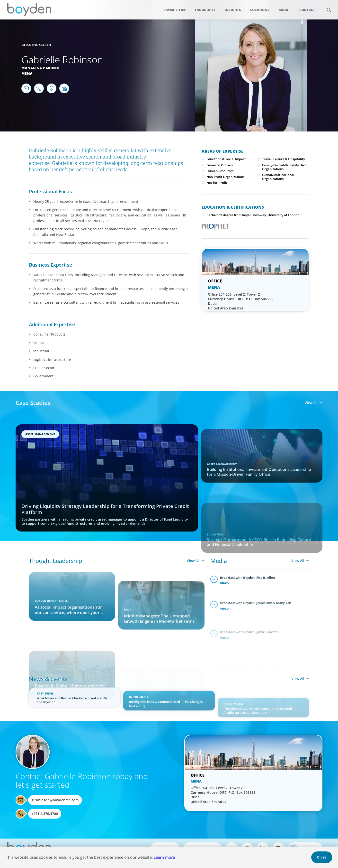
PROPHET (214, 225)
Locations (260, 10)
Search (326, 7)
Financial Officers (220, 165)
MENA (214, 287)
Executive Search (36, 45)
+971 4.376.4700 (45, 814)
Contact (307, 10)
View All (311, 403)
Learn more (164, 857)
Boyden (29, 10)
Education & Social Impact (226, 159)
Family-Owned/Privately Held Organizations (284, 167)
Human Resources (220, 171)
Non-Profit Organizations (225, 177)
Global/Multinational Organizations (278, 177)
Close (322, 857)
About (284, 10)
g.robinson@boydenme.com (55, 800)
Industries (205, 10)
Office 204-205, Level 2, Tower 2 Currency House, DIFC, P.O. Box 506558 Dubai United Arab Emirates (240, 301)
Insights (233, 10)
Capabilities (175, 10)
